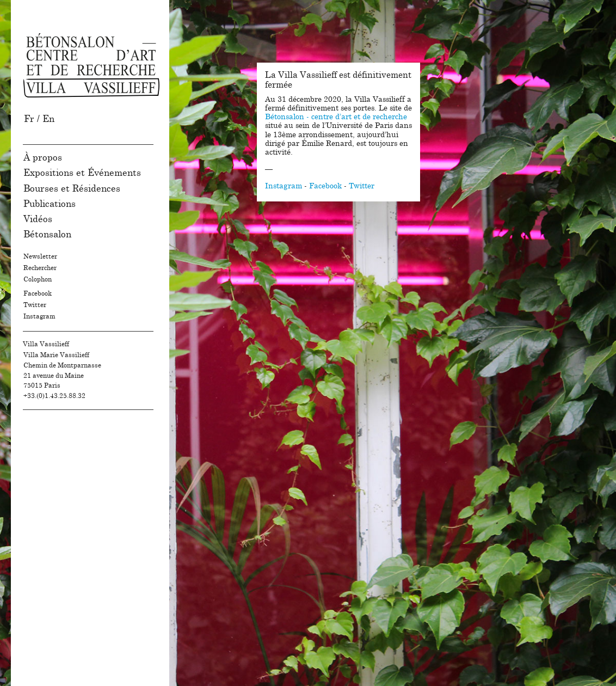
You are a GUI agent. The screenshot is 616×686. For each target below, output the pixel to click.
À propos (43, 158)
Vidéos (38, 219)
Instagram (39, 316)
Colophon (38, 279)
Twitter (35, 305)
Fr (29, 119)
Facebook (38, 293)
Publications (50, 204)
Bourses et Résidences (72, 189)
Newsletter (40, 256)
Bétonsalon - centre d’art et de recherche (336, 117)
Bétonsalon (47, 234)
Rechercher (40, 268)
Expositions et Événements (82, 173)
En (48, 119)
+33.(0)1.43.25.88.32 (54, 396)
